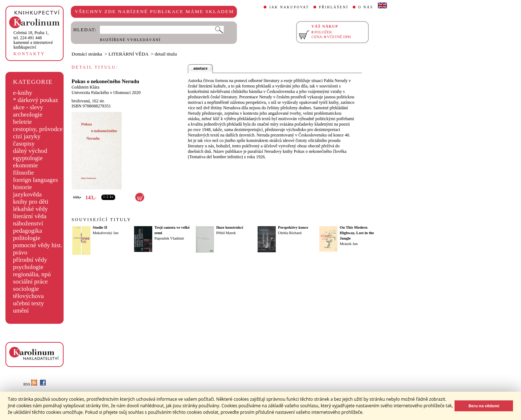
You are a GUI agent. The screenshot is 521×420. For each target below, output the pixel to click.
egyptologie (28, 158)
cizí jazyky (27, 136)
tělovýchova (29, 296)
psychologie (28, 267)
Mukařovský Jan (106, 233)
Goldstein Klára (85, 87)
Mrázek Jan (349, 244)
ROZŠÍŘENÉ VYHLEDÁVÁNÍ (130, 40)
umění (21, 311)
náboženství (28, 223)
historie (23, 187)
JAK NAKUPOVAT (289, 7)
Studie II (100, 227)
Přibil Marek (226, 233)
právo (20, 252)
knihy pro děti (31, 202)
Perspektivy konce (293, 227)
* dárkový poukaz (36, 100)
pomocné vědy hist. (38, 245)
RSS (30, 384)
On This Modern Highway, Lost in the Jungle (357, 233)
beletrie (23, 122)
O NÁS (366, 7)
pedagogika (28, 231)
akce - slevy (28, 107)
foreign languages (36, 180)
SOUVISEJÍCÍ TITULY (101, 220)
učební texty (29, 303)
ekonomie (25, 165)
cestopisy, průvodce (38, 129)
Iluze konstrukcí (230, 227)
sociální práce (31, 282)
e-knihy (23, 93)
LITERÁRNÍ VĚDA (129, 54)
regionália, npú (32, 274)
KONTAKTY (29, 54)
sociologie (26, 289)
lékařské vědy (31, 209)
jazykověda (27, 194)
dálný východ (30, 151)
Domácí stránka (87, 54)
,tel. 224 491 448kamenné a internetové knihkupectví (33, 40)
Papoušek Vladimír (169, 238)
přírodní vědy (30, 260)
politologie (27, 238)
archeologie (28, 115)
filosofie (24, 173)
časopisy (24, 144)
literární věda (30, 216)
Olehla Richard (290, 233)
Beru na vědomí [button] (484, 406)
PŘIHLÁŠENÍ (334, 7)
